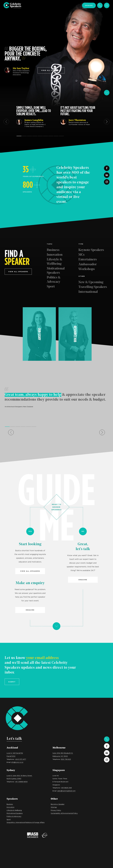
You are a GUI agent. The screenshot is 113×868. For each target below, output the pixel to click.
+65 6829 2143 (66, 788)
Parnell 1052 (11, 756)
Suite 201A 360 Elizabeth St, (63, 753)
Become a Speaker (58, 804)
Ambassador (88, 264)
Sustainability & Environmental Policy (64, 813)
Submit (12, 682)
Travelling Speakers (93, 287)
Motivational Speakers (56, 271)
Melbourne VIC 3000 (60, 756)
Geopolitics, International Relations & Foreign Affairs (26, 822)
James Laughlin (34, 120)
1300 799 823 (66, 759)
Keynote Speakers (91, 250)
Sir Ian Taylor (21, 68)
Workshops (87, 269)
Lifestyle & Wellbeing (55, 262)
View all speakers (51, 70)
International (88, 292)
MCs (81, 255)
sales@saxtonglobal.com (66, 791)
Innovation (55, 255)
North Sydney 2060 (14, 779)
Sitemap (54, 807)
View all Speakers (30, 571)
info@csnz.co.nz (17, 762)
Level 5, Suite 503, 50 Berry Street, (19, 776)
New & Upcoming (91, 282)
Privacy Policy (56, 810)
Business (53, 250)
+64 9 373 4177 (20, 759)
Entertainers (88, 260)
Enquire (89, 5)
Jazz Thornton (77, 120)
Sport (51, 287)
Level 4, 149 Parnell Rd (15, 753)
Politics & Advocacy (54, 280)
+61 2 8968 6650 (21, 782)
